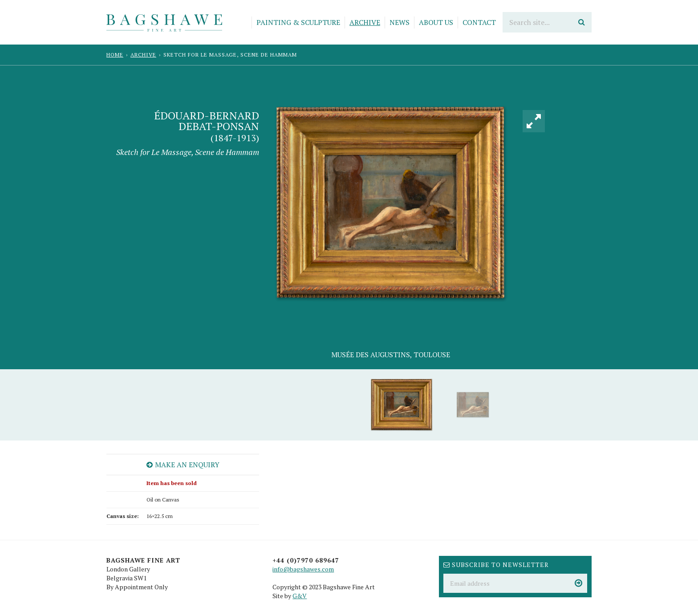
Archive (365, 22)
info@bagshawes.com (303, 569)
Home (115, 55)
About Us (436, 22)
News (400, 22)
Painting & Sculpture (298, 22)
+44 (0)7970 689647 (306, 560)
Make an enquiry (183, 465)
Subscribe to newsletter (496, 565)
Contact (479, 22)
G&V (300, 596)
